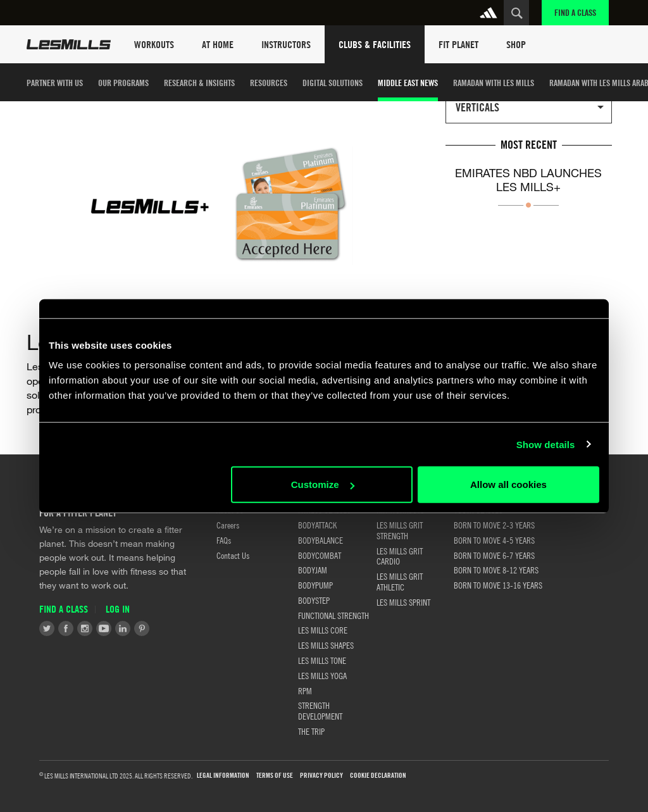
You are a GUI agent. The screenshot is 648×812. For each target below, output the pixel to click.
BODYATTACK (317, 525)
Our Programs (123, 83)
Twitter (47, 628)
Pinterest (142, 628)
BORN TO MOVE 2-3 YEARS (494, 525)
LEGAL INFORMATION (223, 776)
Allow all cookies (508, 484)
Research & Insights (199, 83)
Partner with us (55, 83)
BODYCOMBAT (320, 555)
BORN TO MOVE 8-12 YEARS (496, 570)
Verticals (477, 107)
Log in (118, 609)
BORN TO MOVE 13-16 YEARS (498, 585)
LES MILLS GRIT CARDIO (400, 556)
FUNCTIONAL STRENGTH (333, 615)
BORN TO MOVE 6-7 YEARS (494, 555)
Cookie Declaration (378, 776)
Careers (228, 525)
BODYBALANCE (321, 540)
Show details (546, 444)
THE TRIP (311, 731)
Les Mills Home (69, 44)
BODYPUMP (315, 585)
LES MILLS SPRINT (403, 602)
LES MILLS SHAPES (326, 645)
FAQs (224, 540)
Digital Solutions (333, 83)
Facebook (66, 628)
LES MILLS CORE (323, 630)
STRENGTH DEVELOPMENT (320, 710)
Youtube (104, 628)
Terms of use (275, 776)
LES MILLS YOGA (322, 675)
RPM (305, 690)
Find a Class (575, 12)
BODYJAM (313, 570)
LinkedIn (123, 628)
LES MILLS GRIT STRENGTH (400, 530)
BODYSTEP (314, 600)
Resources (269, 83)
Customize (323, 484)
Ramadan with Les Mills (494, 83)
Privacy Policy (321, 776)
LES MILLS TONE (322, 660)
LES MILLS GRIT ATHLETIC (400, 581)
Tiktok (161, 628)
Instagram (85, 628)
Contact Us (233, 555)
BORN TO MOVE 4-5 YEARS (494, 540)
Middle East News (408, 83)
